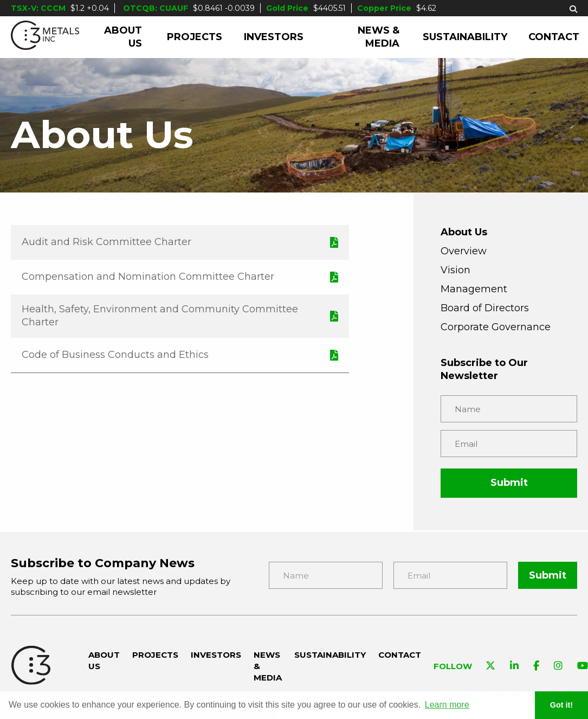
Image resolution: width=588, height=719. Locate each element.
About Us (123, 37)
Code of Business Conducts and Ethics (115, 355)
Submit (509, 483)
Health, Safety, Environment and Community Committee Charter (160, 316)
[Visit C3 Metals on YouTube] (583, 667)
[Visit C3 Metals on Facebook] (536, 667)
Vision (455, 270)
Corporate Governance (496, 327)
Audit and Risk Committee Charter (106, 242)
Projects (195, 37)
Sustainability (465, 37)
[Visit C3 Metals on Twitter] (490, 667)
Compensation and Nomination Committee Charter (148, 277)
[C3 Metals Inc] (45, 37)
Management (474, 289)
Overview (464, 251)
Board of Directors (485, 308)
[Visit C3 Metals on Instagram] (558, 667)
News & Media (379, 37)
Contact (554, 37)
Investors (274, 37)
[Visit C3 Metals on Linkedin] (514, 667)
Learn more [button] (447, 705)
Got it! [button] (561, 705)
